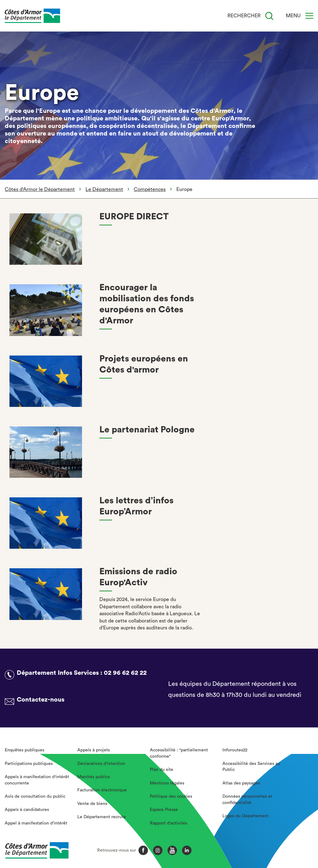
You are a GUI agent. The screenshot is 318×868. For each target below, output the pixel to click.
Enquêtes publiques (24, 750)
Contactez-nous (41, 700)
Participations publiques (29, 764)
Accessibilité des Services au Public (251, 767)
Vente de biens (92, 804)
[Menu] (309, 16)
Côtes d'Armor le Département (40, 189)
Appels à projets (94, 750)
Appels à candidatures (27, 810)
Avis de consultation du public (35, 796)
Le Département (104, 189)
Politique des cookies (171, 796)
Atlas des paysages (241, 783)
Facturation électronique (102, 790)
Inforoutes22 (235, 750)
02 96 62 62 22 (125, 673)
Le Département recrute (102, 817)
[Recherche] (269, 16)
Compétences (150, 189)
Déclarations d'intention (101, 764)
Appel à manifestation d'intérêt (36, 823)
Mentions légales (167, 783)
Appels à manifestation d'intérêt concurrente (37, 780)
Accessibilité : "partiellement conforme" (179, 753)
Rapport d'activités (168, 823)
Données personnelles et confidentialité (247, 800)
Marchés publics (94, 777)
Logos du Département (245, 816)
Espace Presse (164, 810)
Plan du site (162, 770)
